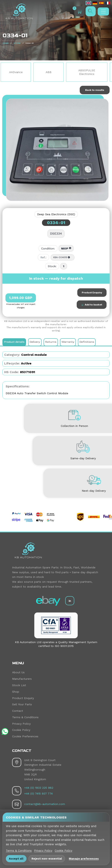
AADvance (25, 72)
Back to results (95, 90)
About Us (18, 672)
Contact (18, 711)
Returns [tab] (51, 342)
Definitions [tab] (87, 342)
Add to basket (92, 305)
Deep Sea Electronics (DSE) (56, 214)
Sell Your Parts (22, 704)
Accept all (16, 859)
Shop (16, 692)
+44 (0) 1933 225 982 (39, 788)
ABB (58, 72)
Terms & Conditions (25, 717)
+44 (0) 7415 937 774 (38, 794)
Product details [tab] (14, 342)
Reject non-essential (47, 859)
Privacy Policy (21, 724)
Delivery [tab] (35, 342)
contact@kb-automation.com (45, 804)
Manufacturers (22, 679)
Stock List (19, 685)
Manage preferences (84, 859)
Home (6, 43)
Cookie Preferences (25, 736)
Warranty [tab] (68, 342)
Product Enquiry (92, 293)
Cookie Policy (21, 730)
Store (17, 43)
